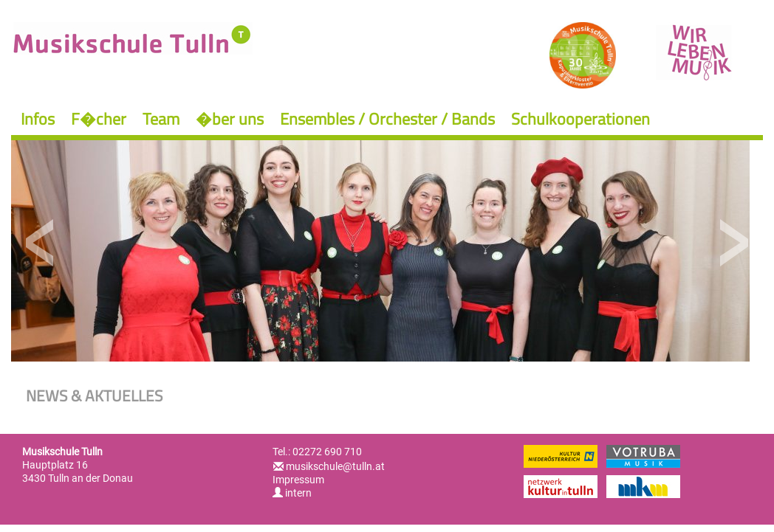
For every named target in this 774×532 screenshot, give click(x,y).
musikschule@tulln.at (335, 466)
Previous (40, 243)
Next (734, 243)
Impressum (298, 480)
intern (292, 493)
